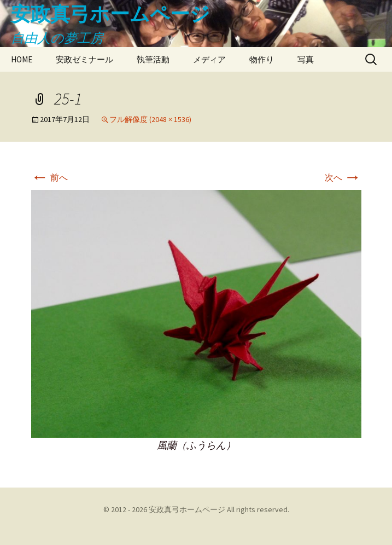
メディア (209, 59)
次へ (343, 177)
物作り (262, 59)
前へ (49, 177)
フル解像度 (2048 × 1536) (150, 119)
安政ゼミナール (84, 59)
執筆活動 (153, 59)
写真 (306, 59)
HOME (22, 59)
